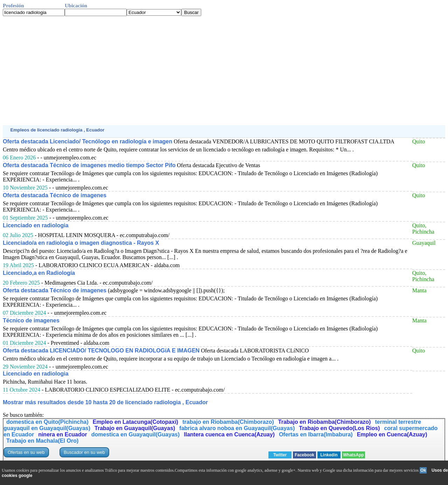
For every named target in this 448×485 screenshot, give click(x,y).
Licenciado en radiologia (36, 225)
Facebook (304, 455)
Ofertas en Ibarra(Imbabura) (316, 434)
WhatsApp (353, 455)
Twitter (280, 455)
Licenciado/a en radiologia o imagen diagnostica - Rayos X (81, 243)
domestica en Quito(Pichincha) (47, 422)
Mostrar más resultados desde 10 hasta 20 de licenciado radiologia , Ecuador (105, 402)
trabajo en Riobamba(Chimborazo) (228, 422)
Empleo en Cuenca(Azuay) (392, 434)
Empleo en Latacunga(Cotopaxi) (135, 422)
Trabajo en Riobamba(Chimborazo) (325, 422)
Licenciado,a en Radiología (39, 273)
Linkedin (329, 455)
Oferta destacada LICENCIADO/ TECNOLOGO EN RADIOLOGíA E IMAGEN (101, 351)
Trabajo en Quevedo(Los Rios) (339, 428)
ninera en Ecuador (63, 434)
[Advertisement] (213, 71)
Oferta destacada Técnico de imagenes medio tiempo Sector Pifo (89, 165)
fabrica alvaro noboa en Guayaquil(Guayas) (237, 428)
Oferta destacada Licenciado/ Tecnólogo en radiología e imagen (87, 141)
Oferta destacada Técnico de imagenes (55, 195)
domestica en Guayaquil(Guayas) (136, 434)
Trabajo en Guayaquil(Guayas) (135, 428)
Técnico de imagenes (31, 320)
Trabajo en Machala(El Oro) (42, 441)
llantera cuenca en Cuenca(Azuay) (229, 434)
